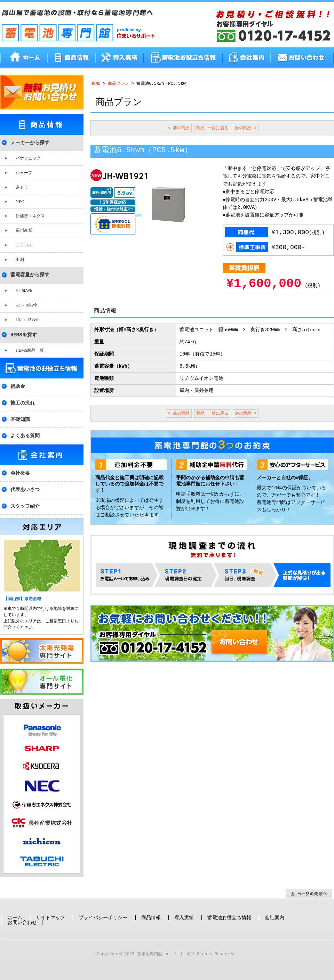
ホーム (15, 913)
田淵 (20, 259)
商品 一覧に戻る (212, 128)
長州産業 (24, 230)
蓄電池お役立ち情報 (229, 913)
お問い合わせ (22, 918)
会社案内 (275, 913)
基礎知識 (20, 419)
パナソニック (28, 158)
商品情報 (151, 913)
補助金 (18, 386)
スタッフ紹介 (25, 506)
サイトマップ (50, 913)
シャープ (24, 172)
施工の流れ (23, 403)
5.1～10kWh (26, 305)
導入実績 (184, 913)
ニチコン (24, 245)
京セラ (22, 187)
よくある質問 (25, 435)
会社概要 (20, 473)
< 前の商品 (179, 128)
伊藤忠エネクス (30, 215)
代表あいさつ (25, 489)
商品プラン (118, 84)
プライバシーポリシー (103, 913)
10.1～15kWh (27, 319)
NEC (20, 201)
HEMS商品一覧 (30, 350)
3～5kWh (24, 290)
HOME (96, 84)
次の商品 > (246, 128)
